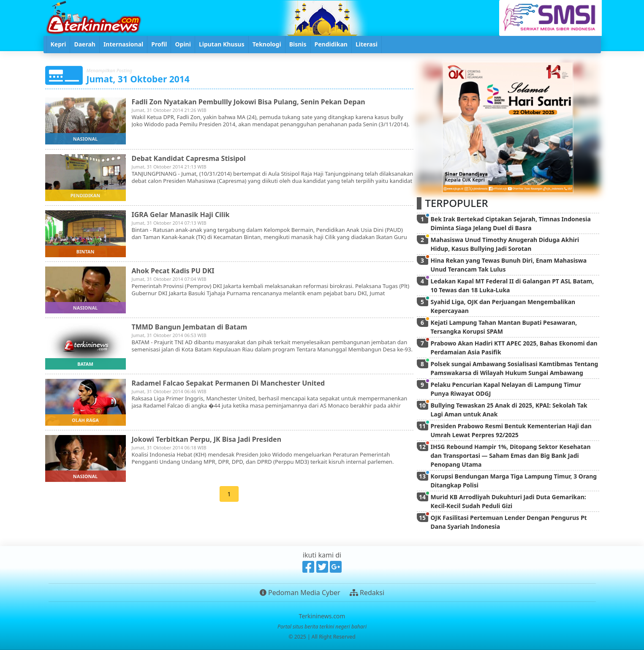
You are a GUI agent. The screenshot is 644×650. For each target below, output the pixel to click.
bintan (86, 252)
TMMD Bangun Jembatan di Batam (190, 327)
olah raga (85, 420)
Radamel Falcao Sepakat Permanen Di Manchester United (228, 383)
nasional (85, 139)
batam (85, 364)
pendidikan (85, 195)
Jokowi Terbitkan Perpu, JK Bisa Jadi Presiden (207, 439)
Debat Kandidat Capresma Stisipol (189, 158)
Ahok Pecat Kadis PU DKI (173, 271)
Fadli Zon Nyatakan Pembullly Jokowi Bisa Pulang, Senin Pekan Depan (249, 102)
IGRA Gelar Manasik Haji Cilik (181, 215)
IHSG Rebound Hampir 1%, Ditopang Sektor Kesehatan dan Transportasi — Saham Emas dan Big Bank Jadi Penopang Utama (511, 456)
